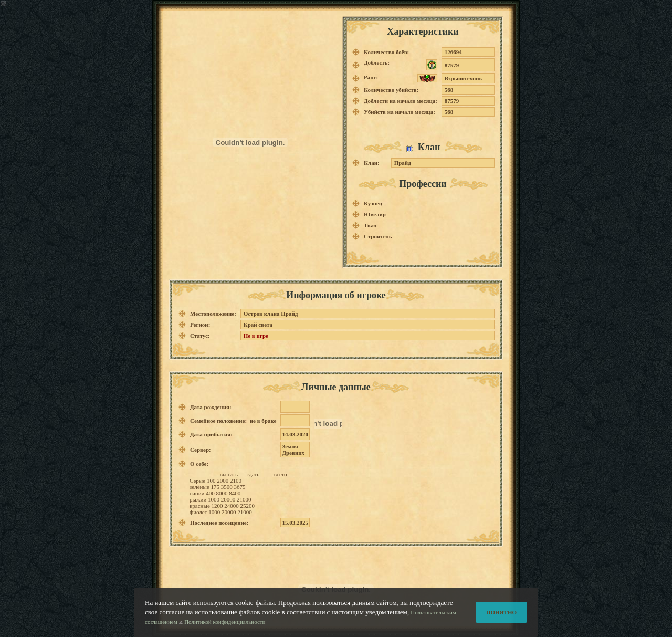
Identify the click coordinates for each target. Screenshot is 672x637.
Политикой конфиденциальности (225, 623)
